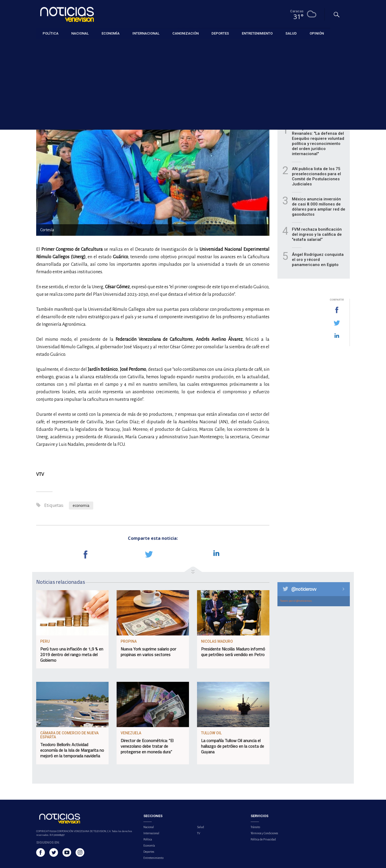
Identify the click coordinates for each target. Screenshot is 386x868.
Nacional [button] (80, 33)
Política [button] (51, 33)
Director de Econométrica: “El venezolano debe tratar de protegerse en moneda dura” (147, 746)
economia (81, 506)
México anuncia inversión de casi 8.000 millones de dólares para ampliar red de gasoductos (319, 207)
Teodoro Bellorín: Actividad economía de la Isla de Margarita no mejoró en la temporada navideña (72, 750)
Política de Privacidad (263, 839)
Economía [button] (111, 33)
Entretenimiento (153, 858)
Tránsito (255, 827)
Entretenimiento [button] (257, 33)
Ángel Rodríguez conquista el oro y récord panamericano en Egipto (318, 260)
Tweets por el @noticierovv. (296, 601)
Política (148, 839)
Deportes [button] (220, 33)
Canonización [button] (185, 33)
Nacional (149, 827)
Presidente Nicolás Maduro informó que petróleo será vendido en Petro (233, 652)
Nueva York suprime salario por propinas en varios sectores (148, 652)
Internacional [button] (146, 33)
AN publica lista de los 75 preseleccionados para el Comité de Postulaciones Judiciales (316, 176)
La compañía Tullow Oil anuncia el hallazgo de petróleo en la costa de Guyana (233, 746)
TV (199, 833)
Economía (44, 46)
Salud (201, 827)
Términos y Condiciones (264, 833)
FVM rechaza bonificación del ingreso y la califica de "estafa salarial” (317, 234)
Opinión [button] (317, 33)
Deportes (149, 852)
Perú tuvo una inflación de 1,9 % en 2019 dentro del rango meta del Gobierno (72, 654)
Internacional (151, 833)
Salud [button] (291, 33)
